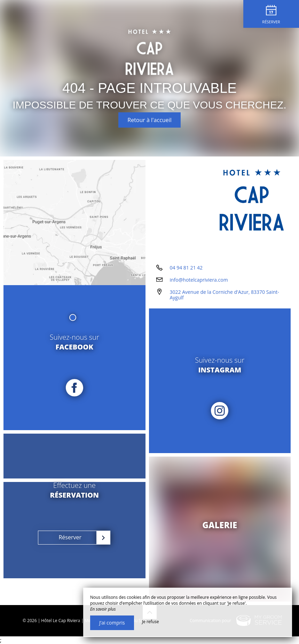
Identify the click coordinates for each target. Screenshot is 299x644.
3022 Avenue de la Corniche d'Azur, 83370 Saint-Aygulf (225, 295)
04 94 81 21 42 (186, 268)
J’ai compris (112, 623)
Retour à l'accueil (149, 120)
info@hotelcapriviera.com (199, 280)
